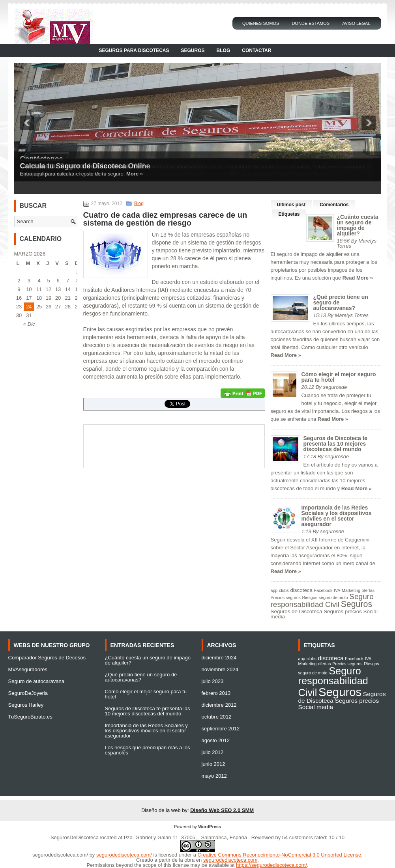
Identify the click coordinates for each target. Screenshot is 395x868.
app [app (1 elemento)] (274, 590)
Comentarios (334, 205)
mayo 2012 (214, 776)
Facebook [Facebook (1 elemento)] (323, 590)
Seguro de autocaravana (36, 681)
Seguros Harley (26, 705)
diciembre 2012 (219, 705)
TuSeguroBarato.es (30, 717)
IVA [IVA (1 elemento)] (337, 590)
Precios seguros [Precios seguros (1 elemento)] (286, 597)
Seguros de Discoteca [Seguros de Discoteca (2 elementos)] (297, 611)
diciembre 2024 (219, 658)
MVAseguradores (28, 669)
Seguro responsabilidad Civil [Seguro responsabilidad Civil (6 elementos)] (322, 600)
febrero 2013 (216, 693)
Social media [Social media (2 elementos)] (316, 707)
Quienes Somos (261, 23)
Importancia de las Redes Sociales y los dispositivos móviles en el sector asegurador (337, 516)
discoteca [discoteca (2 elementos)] (301, 590)
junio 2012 (213, 764)
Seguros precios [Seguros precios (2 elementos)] (343, 611)
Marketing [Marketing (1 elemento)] (351, 590)
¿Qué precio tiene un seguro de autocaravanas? (141, 677)
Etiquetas (289, 214)
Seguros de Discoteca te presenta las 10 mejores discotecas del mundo (336, 444)
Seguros (193, 50)
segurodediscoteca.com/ (60, 855)
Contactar (256, 50)
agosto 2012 (216, 740)
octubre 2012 (217, 717)
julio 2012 (213, 752)
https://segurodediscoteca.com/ (271, 865)
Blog (224, 50)
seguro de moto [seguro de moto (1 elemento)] (333, 597)
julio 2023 (213, 681)
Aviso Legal (356, 23)
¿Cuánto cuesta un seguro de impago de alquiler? (358, 225)
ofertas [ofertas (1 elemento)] (368, 590)
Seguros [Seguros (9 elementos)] (357, 604)
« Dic (29, 324)
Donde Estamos (311, 23)
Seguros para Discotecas (134, 50)
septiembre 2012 (221, 729)
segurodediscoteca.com (230, 860)
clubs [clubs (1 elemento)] (284, 590)
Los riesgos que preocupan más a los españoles (148, 750)
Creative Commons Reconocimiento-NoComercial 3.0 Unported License (280, 855)
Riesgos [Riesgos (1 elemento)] (310, 597)
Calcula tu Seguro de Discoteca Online (85, 166)
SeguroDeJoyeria (28, 693)
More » (135, 174)
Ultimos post (291, 205)
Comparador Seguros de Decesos (47, 658)
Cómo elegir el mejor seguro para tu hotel (339, 377)
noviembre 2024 (220, 669)
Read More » (358, 278)
